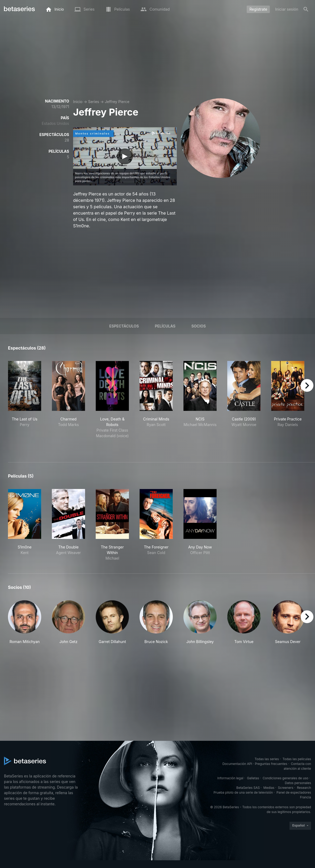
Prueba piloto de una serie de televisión (243, 792)
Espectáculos (124, 326)
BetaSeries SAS (248, 788)
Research (304, 788)
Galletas (253, 778)
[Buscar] (306, 9)
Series (94, 102)
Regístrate (258, 9)
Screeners (286, 788)
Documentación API (237, 764)
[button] (25, 625)
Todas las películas (297, 759)
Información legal (230, 778)
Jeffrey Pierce (117, 102)
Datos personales (298, 783)
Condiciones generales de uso (285, 778)
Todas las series (267, 759)
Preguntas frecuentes (271, 764)
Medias (269, 788)
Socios (199, 326)
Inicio (78, 102)
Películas (165, 326)
